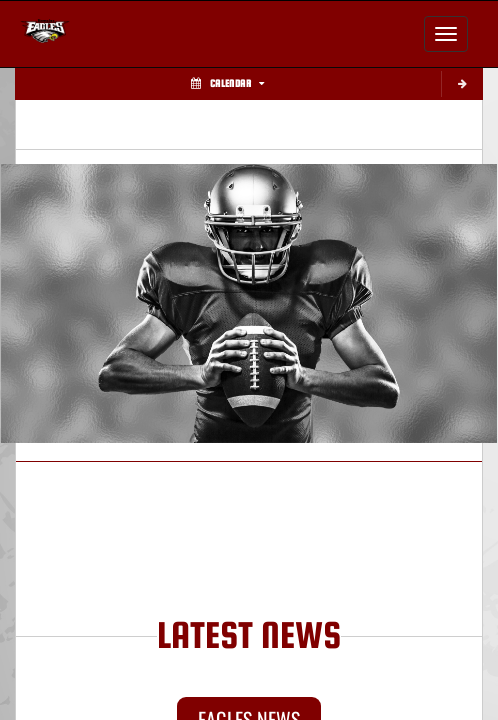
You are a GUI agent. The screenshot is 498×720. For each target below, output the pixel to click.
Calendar (227, 83)
